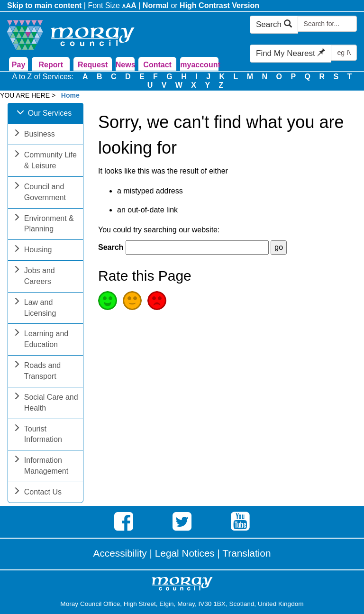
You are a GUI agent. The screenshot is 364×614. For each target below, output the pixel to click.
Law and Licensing (35, 309)
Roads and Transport (37, 372)
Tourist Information (37, 435)
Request (93, 65)
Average (132, 301)
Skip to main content (44, 5)
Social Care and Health (45, 403)
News (125, 65)
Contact (157, 65)
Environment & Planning (43, 225)
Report (51, 65)
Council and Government (39, 193)
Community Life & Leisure (45, 161)
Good (108, 301)
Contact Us (37, 493)
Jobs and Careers (34, 277)
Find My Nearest (291, 53)
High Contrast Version (219, 5)
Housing (32, 251)
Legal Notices (185, 553)
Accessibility (120, 553)
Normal (156, 5)
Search (274, 24)
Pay (18, 65)
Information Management (41, 467)
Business (34, 135)
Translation (246, 553)
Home (70, 95)
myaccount (199, 65)
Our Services (44, 114)
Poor (157, 301)
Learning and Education (41, 340)
